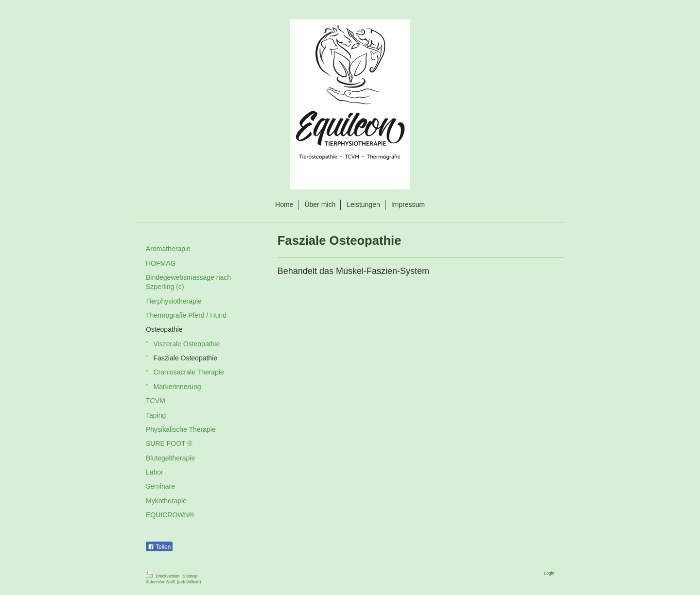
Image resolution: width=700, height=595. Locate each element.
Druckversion (163, 576)
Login (550, 573)
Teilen (159, 547)
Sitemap (190, 576)
